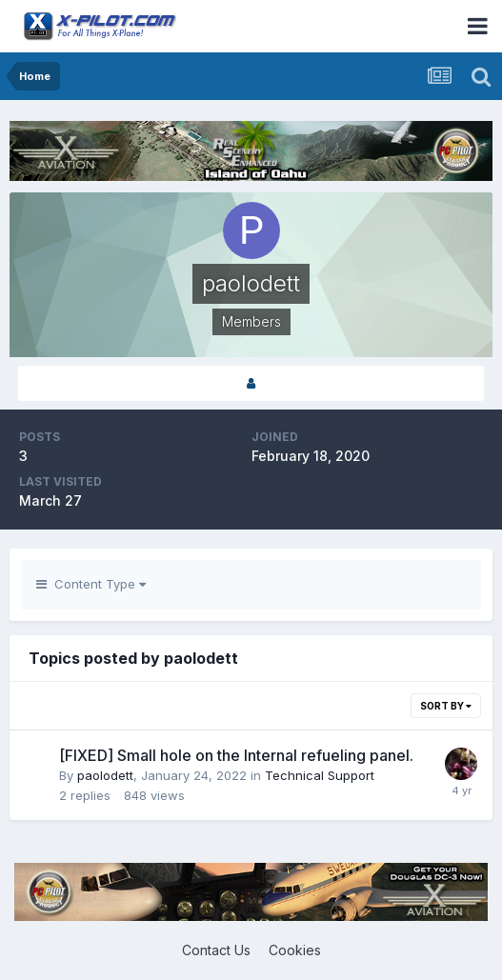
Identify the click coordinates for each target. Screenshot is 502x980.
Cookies (295, 950)
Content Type (91, 584)
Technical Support (320, 775)
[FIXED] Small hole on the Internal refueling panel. (236, 755)
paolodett (105, 775)
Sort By (446, 706)
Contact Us (216, 950)
